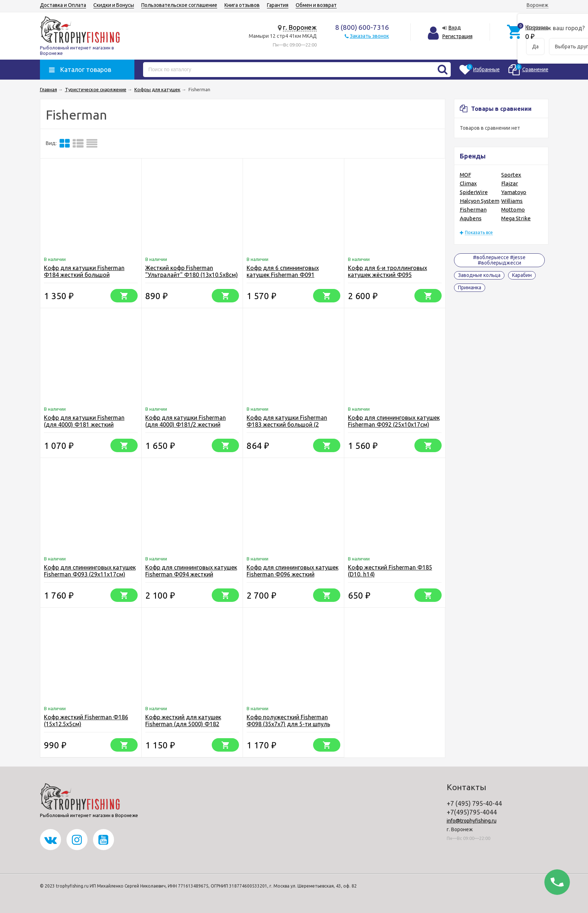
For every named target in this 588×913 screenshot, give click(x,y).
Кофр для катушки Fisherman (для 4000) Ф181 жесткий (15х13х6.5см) (84, 425)
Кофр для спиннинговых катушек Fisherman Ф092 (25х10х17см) (394, 421)
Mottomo (513, 210)
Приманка (470, 287)
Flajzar (510, 183)
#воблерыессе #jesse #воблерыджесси (499, 260)
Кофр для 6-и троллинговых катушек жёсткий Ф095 (388, 271)
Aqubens (471, 218)
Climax (468, 183)
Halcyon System (480, 201)
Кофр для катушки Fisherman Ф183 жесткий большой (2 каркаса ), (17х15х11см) (287, 425)
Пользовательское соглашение (179, 5)
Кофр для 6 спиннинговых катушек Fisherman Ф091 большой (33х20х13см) (283, 275)
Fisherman (473, 210)
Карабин (522, 275)
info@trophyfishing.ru (472, 821)
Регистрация (457, 36)
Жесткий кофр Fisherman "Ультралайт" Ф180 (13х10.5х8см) (192, 271)
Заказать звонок (369, 36)
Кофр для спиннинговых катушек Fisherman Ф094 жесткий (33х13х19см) (191, 574)
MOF (465, 175)
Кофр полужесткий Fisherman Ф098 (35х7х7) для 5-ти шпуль (288, 721)
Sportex (511, 175)
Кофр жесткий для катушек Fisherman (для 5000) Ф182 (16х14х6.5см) (183, 724)
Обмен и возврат (316, 5)
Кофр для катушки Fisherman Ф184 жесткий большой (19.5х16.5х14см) (84, 275)
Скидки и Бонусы (114, 5)
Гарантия (278, 5)
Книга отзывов (242, 5)
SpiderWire (474, 192)
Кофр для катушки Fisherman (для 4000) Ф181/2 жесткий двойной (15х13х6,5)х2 (186, 425)
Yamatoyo (514, 192)
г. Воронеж (300, 27)
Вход (455, 28)
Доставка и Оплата (63, 5)
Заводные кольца (479, 275)
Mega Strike (516, 218)
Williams (512, 201)
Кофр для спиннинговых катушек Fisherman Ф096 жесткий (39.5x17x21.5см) (293, 574)
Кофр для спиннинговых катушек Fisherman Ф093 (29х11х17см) (90, 571)
